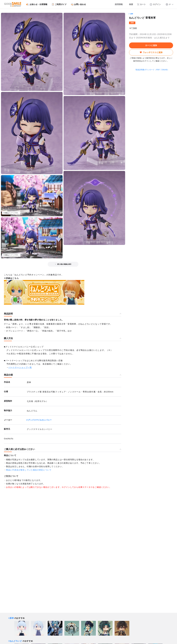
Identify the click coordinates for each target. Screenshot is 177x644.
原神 (132, 14)
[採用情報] (117, 4)
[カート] (141, 4)
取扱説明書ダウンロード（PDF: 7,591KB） (151, 70)
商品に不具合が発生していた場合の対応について (29, 470)
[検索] (130, 4)
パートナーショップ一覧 (20, 367)
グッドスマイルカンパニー (40, 420)
